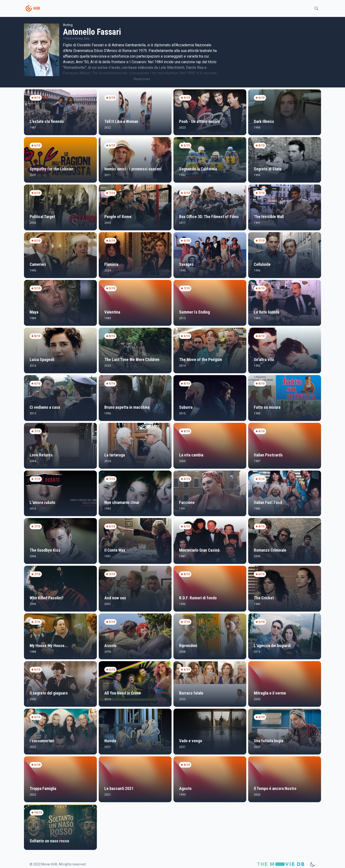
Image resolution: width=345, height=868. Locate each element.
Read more (142, 79)
